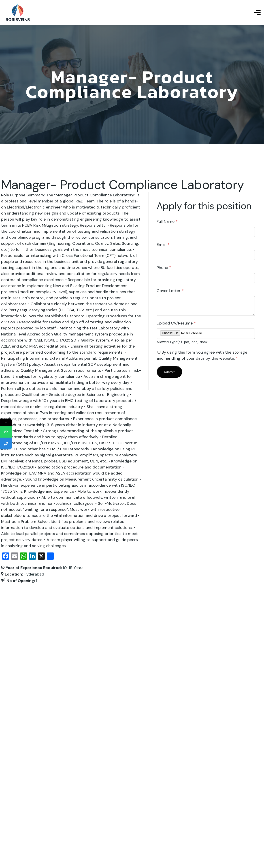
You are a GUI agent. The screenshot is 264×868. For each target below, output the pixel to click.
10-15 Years (73, 568)
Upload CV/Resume (176, 323)
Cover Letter (170, 291)
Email (163, 245)
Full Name (167, 221)
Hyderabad (34, 574)
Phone (164, 268)
